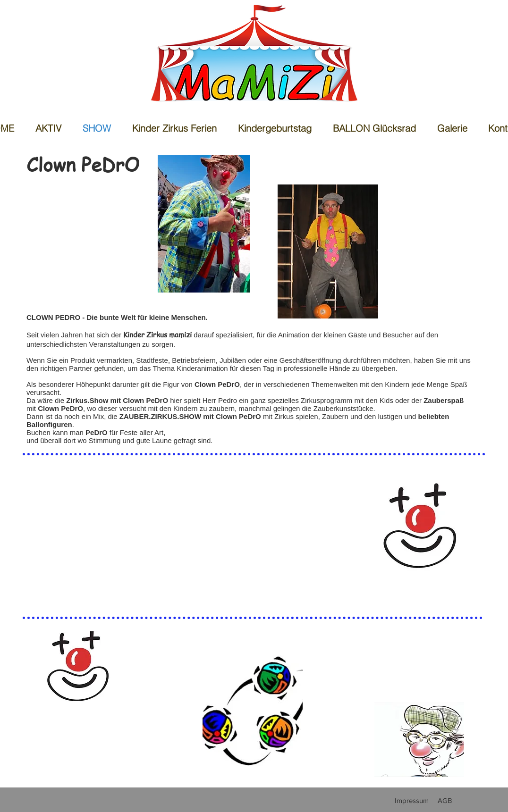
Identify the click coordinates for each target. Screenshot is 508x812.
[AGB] (444, 800)
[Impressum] (412, 800)
